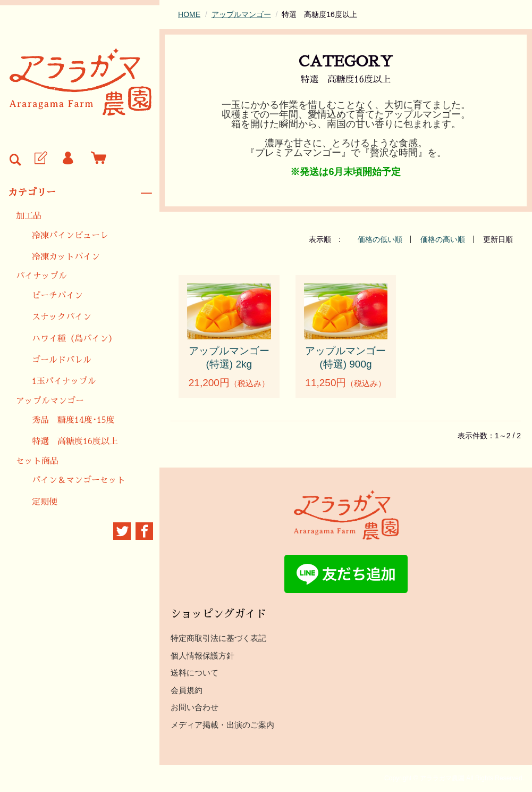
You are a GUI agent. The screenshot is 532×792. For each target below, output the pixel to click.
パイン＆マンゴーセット (79, 480)
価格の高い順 (443, 239)
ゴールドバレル (62, 360)
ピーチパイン (57, 296)
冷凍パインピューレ (70, 236)
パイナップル (41, 276)
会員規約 (187, 690)
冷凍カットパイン (66, 257)
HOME (189, 14)
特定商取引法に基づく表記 (218, 638)
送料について (195, 673)
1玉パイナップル (64, 381)
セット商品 (37, 461)
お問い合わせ (195, 707)
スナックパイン (62, 317)
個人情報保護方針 (202, 656)
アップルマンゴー (50, 401)
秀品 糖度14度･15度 (73, 420)
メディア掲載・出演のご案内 (222, 725)
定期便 (45, 502)
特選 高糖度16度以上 (75, 441)
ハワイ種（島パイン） (74, 339)
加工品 (29, 216)
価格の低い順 (380, 239)
